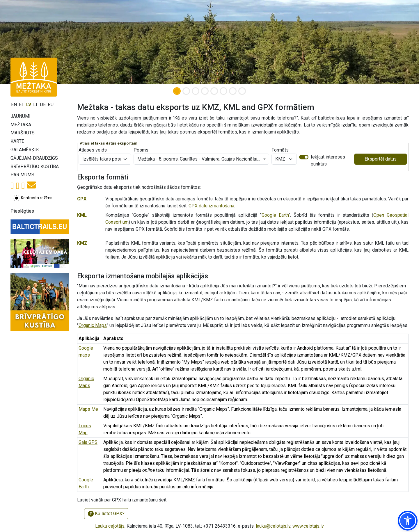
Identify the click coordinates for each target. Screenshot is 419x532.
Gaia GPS (88, 442)
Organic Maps (93, 325)
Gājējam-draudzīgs (34, 158)
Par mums (22, 175)
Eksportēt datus (381, 159)
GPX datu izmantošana (211, 206)
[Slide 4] (205, 91)
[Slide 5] (214, 91)
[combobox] (201, 159)
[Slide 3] (196, 91)
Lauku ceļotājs (110, 526)
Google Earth (275, 215)
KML (82, 215)
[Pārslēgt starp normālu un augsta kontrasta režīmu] (33, 198)
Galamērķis (25, 150)
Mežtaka (21, 125)
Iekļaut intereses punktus (328, 160)
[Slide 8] (242, 91)
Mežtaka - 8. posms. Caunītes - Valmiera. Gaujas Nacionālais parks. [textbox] (200, 159)
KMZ (82, 243)
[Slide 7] (233, 91)
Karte (17, 141)
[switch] (304, 157)
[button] (408, 521)
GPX (82, 199)
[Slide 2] (186, 91)
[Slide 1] (177, 91)
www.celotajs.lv (308, 526)
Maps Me (88, 409)
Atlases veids (93, 150)
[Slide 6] (223, 91)
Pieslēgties (22, 211)
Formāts (280, 150)
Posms (141, 150)
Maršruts (23, 133)
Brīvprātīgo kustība (35, 167)
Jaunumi (21, 116)
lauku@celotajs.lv (273, 526)
